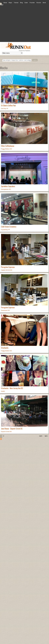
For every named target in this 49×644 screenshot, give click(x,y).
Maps (10, 3)
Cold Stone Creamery (9, 227)
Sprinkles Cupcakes (8, 186)
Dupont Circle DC (6, 432)
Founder (32, 3)
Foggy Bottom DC (6, 149)
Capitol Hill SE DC (7, 270)
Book (44, 3)
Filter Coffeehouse (8, 146)
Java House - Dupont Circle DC (12, 429)
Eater (26, 3)
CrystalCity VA (5, 230)
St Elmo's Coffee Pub (8, 105)
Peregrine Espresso (8, 267)
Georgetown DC (6, 189)
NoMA (3, 391)
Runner (39, 3)
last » (46, 436)
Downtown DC (5, 310)
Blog (21, 3)
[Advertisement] (20, 26)
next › (41, 436)
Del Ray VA (5, 108)
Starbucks (5, 348)
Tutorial (16, 3)
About (5, 3)
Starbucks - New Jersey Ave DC (12, 388)
